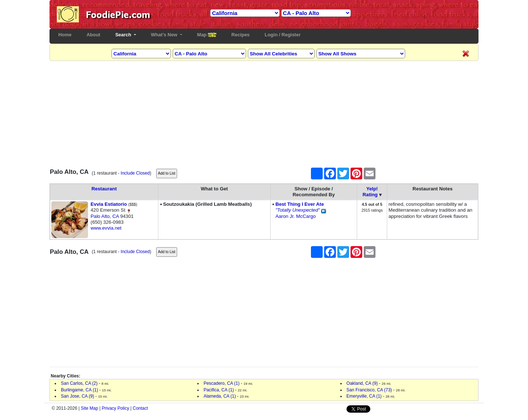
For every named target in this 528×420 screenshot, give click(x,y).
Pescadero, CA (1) (221, 383)
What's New (165, 35)
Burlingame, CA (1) (79, 390)
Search (124, 35)
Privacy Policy (116, 408)
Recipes (241, 35)
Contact (140, 408)
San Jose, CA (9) (78, 396)
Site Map (89, 408)
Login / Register (283, 35)
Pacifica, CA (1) (219, 390)
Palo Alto (100, 216)
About (93, 35)
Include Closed (135, 173)
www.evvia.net (106, 228)
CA (115, 216)
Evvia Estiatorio (109, 204)
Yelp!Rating (370, 192)
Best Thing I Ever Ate (300, 204)
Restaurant (104, 189)
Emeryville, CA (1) (364, 396)
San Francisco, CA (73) (369, 390)
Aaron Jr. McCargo (296, 216)
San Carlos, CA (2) (79, 383)
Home (66, 35)
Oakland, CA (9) (362, 383)
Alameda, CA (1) (220, 396)
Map (207, 34)
